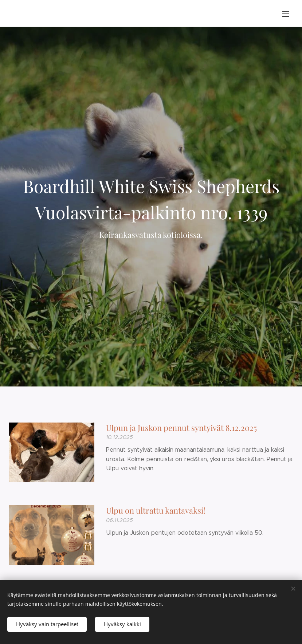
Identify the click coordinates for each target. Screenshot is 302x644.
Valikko (286, 14)
